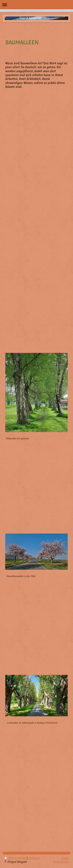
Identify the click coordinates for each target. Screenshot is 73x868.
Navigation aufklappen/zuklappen (36, 5)
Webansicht (61, 862)
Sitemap (34, 858)
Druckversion (15, 858)
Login (65, 858)
